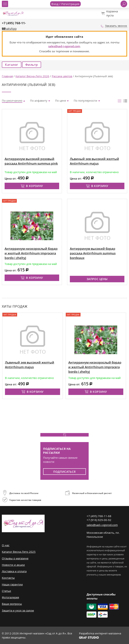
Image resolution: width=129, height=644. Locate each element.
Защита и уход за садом (18, 610)
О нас (6, 545)
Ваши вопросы (12, 604)
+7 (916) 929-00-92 (99, 520)
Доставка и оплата (14, 571)
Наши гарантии (12, 584)
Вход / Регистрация (65, 4)
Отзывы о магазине (15, 558)
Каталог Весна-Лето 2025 (19, 552)
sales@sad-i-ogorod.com (64, 46)
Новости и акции (13, 565)
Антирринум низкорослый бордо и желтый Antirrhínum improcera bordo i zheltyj (95, 367)
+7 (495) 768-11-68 (99, 516)
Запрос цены (97, 279)
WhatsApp (9, 29)
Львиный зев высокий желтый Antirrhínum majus (30, 365)
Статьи (6, 591)
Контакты (8, 578)
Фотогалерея (10, 597)
